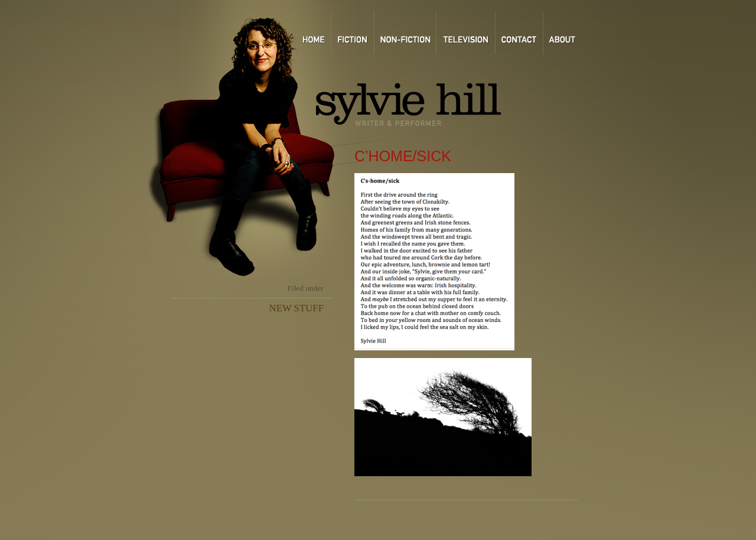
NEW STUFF (296, 308)
